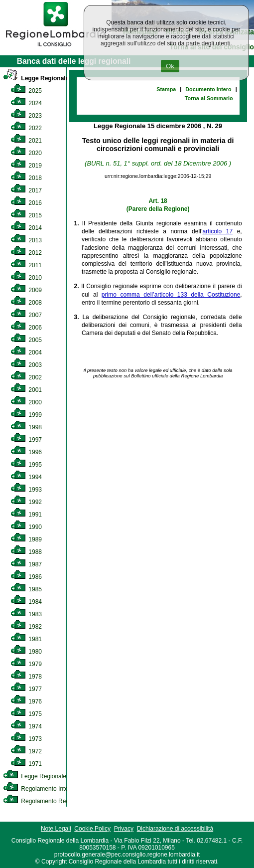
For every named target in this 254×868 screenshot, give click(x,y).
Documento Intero (208, 89)
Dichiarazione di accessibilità (175, 829)
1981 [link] (26, 639)
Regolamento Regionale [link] (44, 801)
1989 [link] (26, 539)
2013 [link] (26, 240)
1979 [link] (26, 664)
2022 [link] (26, 128)
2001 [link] (26, 390)
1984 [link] (26, 602)
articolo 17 (217, 231)
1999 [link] (26, 415)
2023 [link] (26, 116)
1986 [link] (26, 577)
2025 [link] (26, 91)
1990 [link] (26, 527)
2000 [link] (26, 402)
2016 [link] (26, 203)
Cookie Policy (92, 829)
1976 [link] (26, 701)
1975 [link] (26, 714)
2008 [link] (26, 303)
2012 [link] (26, 253)
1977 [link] (26, 689)
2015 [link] (26, 215)
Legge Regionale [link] (36, 78)
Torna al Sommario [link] (209, 98)
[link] (56, 48)
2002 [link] (26, 377)
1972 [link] (26, 751)
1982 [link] (26, 627)
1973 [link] (26, 739)
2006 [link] (26, 328)
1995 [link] (26, 465)
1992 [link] (26, 502)
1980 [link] (26, 652)
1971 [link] (26, 764)
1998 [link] (26, 427)
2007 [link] (26, 315)
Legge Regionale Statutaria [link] (48, 776)
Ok (170, 66)
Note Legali (56, 829)
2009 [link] (26, 290)
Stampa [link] (166, 89)
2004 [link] (26, 352)
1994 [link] (26, 477)
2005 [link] (26, 340)
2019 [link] (26, 166)
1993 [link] (26, 490)
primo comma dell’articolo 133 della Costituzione (171, 295)
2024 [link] (26, 103)
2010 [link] (26, 278)
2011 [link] (26, 265)
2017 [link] (26, 190)
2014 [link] (26, 228)
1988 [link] (26, 552)
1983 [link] (26, 614)
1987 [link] (26, 564)
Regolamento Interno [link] (40, 789)
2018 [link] (26, 178)
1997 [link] (26, 440)
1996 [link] (26, 452)
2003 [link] (26, 365)
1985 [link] (26, 589)
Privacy (124, 829)
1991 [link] (26, 515)
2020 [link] (26, 153)
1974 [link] (26, 726)
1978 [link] (26, 677)
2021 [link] (26, 141)
